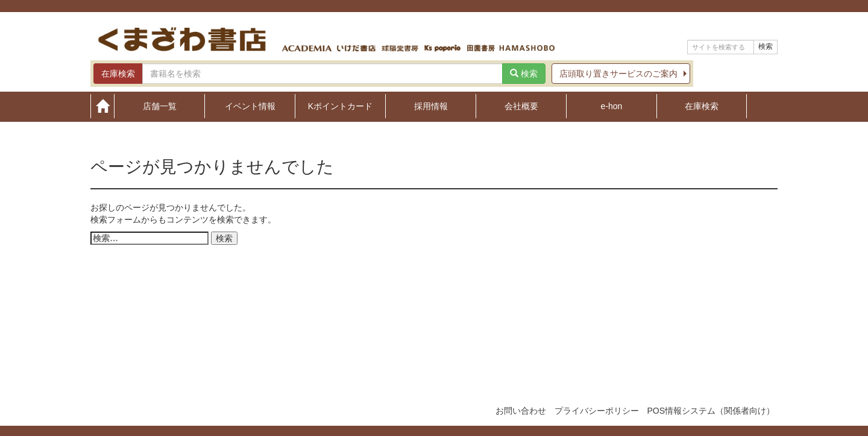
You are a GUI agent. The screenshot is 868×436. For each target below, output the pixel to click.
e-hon (612, 106)
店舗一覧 (160, 106)
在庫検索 (702, 106)
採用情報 (431, 106)
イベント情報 (250, 106)
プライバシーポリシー (597, 411)
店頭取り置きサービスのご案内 (618, 74)
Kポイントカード (340, 106)
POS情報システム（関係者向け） (711, 411)
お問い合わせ (521, 411)
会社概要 (521, 106)
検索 (766, 46)
